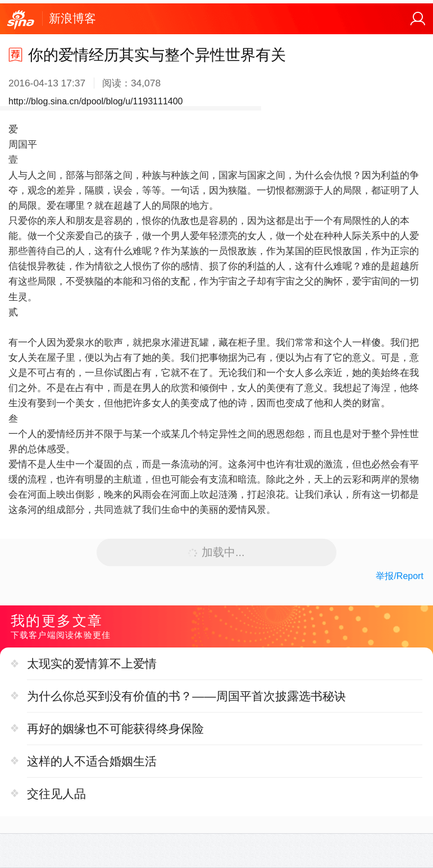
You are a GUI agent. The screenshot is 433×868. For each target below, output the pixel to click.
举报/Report (399, 576)
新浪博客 (72, 18)
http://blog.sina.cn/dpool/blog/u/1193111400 (95, 101)
